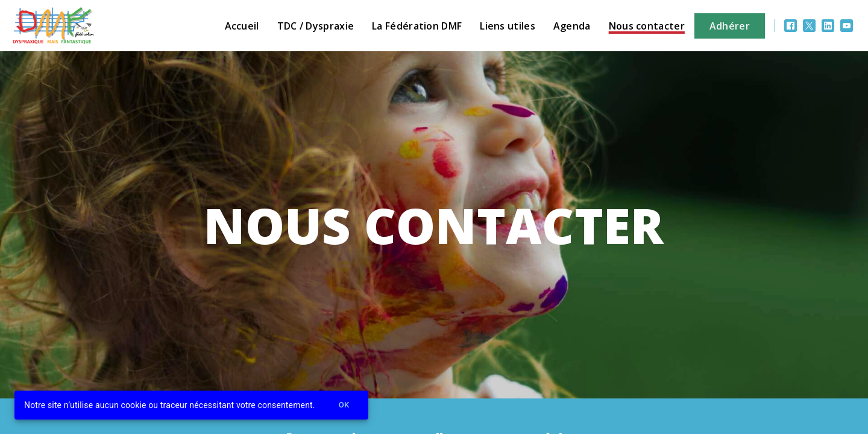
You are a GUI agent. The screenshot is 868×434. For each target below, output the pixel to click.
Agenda (572, 26)
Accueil (242, 26)
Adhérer (730, 26)
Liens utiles (508, 26)
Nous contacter (647, 26)
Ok (344, 405)
